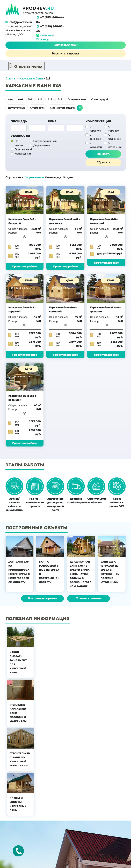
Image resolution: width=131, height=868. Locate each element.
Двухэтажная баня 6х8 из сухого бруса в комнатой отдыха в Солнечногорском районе (81, 574)
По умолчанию (34, 177)
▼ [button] (80, 108)
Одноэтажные (77, 99)
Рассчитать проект (65, 53)
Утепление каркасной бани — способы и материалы (18, 713)
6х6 (40, 99)
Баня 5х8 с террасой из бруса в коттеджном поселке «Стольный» (110, 572)
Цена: (53, 121)
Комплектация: (99, 121)
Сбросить (103, 162)
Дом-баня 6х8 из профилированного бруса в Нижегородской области (19, 572)
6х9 (60, 99)
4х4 (10, 99)
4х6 (20, 99)
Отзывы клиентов (89, 598)
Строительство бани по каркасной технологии (20, 759)
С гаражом (95, 128)
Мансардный (23, 153)
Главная (11, 78)
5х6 (30, 99)
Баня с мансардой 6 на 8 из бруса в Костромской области (49, 572)
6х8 (50, 99)
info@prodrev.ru (20, 22)
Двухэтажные (17, 108)
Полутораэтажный (45, 141)
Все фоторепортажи (42, 598)
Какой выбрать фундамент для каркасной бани (18, 662)
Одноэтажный (24, 149)
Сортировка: (15, 177)
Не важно (19, 143)
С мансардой (100, 99)
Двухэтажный (42, 145)
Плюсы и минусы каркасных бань (18, 804)
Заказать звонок (65, 45)
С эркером (95, 137)
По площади (54, 177)
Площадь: (19, 121)
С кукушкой (96, 145)
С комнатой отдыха (62, 108)
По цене (68, 177)
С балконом (114, 137)
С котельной (115, 145)
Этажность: (20, 136)
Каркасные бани (31, 78)
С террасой (37, 108)
